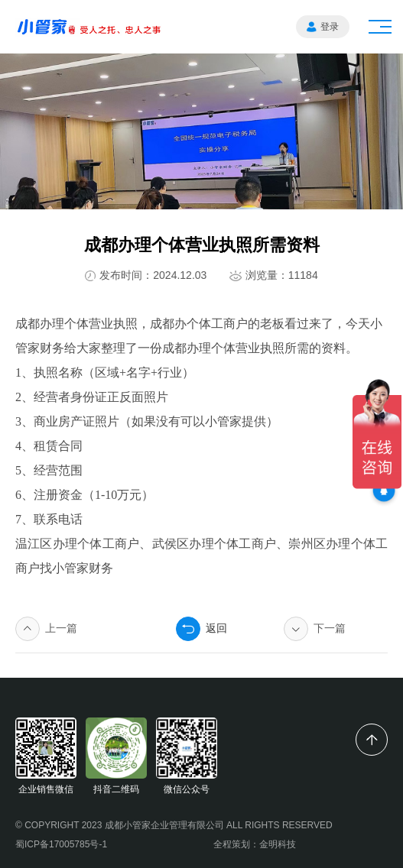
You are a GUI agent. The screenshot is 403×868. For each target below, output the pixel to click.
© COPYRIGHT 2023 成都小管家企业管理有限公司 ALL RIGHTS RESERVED (174, 825)
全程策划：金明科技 (255, 844)
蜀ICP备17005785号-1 (61, 844)
